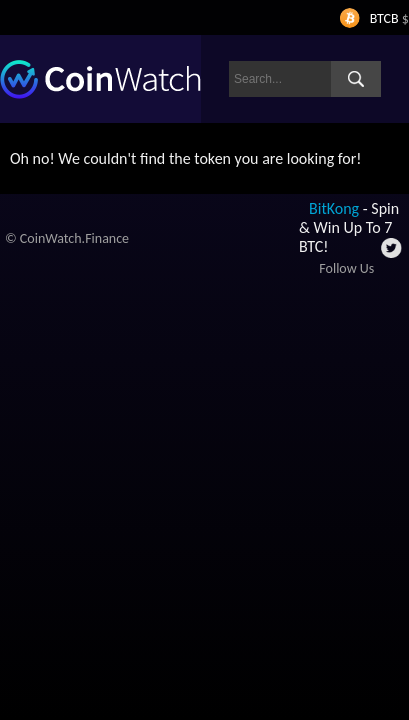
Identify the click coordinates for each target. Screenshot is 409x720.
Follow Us (346, 268)
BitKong (334, 208)
